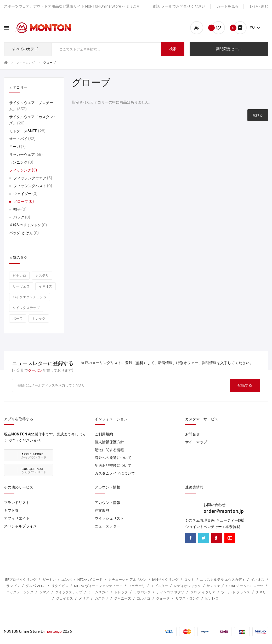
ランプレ (13, 586)
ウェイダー (25, 194)
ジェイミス (64, 598)
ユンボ (67, 580)
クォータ (163, 598)
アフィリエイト (17, 518)
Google (217, 538)
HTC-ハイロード (90, 580)
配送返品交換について (113, 466)
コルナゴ (144, 598)
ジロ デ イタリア (203, 592)
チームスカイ (98, 592)
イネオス (46, 286)
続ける (258, 115)
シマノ (44, 592)
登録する (245, 385)
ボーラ (18, 318)
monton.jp (53, 632)
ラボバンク (142, 592)
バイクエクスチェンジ (30, 297)
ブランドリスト (17, 503)
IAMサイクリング (165, 580)
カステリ (42, 276)
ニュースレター (107, 526)
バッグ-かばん (24, 233)
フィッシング (25, 63)
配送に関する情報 (109, 450)
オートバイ (22, 139)
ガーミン (49, 580)
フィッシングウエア (33, 178)
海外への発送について (113, 458)
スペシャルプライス (20, 526)
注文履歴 (102, 511)
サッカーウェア (26, 155)
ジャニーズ (123, 598)
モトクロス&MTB (27, 131)
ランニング (21, 162)
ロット (189, 580)
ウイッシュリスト (109, 518)
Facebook (191, 538)
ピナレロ (19, 276)
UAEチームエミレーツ (246, 586)
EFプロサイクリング (21, 580)
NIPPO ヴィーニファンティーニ (98, 586)
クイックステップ (26, 308)
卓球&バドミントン (28, 225)
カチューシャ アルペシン (127, 580)
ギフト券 (11, 511)
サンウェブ (215, 586)
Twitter (204, 538)
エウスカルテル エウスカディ (223, 580)
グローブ (49, 63)
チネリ (261, 592)
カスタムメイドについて (115, 473)
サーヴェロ (21, 286)
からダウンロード (34, 456)
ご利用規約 (104, 434)
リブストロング (187, 598)
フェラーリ (137, 586)
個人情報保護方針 (109, 442)
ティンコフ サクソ (170, 592)
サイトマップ (196, 442)
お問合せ (192, 434)
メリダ (84, 598)
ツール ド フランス (236, 592)
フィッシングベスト (33, 186)
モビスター (159, 586)
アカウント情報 (107, 503)
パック (22, 217)
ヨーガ (17, 147)
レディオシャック (187, 586)
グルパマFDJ (36, 586)
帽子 (20, 209)
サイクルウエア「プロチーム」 (31, 106)
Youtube (230, 538)
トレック (39, 318)
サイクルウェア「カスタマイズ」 (33, 120)
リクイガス (60, 586)
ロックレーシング (20, 592)
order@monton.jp (224, 511)
